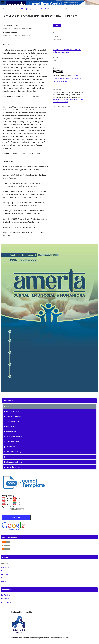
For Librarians (6, 602)
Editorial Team (10, 427)
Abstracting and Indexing (14, 462)
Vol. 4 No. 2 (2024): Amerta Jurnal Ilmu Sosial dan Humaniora (39, 9)
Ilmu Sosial (5, 567)
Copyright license (11, 457)
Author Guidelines (12, 467)
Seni (3, 578)
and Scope (11, 422)
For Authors (5, 599)
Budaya (4, 571)
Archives (12, 9)
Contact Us (9, 447)
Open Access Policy (12, 452)
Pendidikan (5, 574)
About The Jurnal (11, 411)
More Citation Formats (62, 107)
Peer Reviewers (11, 432)
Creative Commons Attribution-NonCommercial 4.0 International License (67, 78)
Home (5, 9)
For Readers (5, 595)
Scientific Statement (12, 416)
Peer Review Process (13, 437)
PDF (58, 25)
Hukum (4, 581)
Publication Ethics (11, 442)
